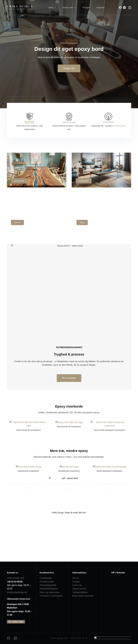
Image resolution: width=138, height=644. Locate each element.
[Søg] (116, 8)
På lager (86, 7)
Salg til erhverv (80, 589)
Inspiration (101, 7)
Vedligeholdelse (80, 592)
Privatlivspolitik (47, 582)
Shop (53, 8)
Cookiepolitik (46, 578)
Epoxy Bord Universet (83, 596)
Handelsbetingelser (49, 589)
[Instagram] (124, 8)
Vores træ (77, 585)
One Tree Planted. (119, 126)
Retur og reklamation (50, 592)
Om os (76, 578)
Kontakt (76, 582)
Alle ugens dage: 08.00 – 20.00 (19, 585)
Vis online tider (16, 622)
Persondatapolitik (48, 585)
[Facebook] (120, 8)
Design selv (70, 8)
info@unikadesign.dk (17, 592)
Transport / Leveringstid (51, 596)
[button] (10, 541)
